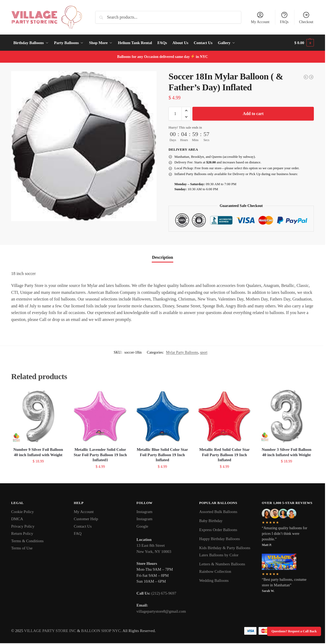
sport (204, 352)
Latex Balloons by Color (219, 555)
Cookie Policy (22, 512)
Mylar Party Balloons (182, 352)
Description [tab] (163, 257)
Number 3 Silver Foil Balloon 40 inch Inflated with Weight (287, 452)
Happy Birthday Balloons (219, 539)
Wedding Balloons (214, 581)
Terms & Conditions (27, 541)
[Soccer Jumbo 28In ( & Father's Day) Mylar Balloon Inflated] (306, 77)
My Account (260, 18)
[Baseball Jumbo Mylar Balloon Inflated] (311, 77)
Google (142, 526)
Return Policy (22, 533)
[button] (304, 43)
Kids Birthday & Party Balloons (225, 548)
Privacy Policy (23, 526)
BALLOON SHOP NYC (101, 631)
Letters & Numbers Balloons (222, 564)
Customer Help (86, 519)
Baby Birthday (211, 521)
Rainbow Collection (215, 571)
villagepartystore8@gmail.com (161, 611)
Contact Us (83, 526)
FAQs (284, 18)
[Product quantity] (175, 114)
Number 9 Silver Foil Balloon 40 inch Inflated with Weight (38, 452)
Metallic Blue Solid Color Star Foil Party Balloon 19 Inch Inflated (162, 455)
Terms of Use (22, 548)
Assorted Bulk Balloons (218, 512)
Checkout (306, 18)
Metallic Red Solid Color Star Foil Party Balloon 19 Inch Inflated (225, 455)
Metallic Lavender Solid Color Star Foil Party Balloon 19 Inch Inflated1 (100, 455)
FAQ (78, 533)
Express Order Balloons (218, 530)
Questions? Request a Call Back (294, 631)
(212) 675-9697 (164, 593)
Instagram (145, 512)
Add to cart (253, 114)
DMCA (17, 519)
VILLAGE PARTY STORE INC (50, 631)
